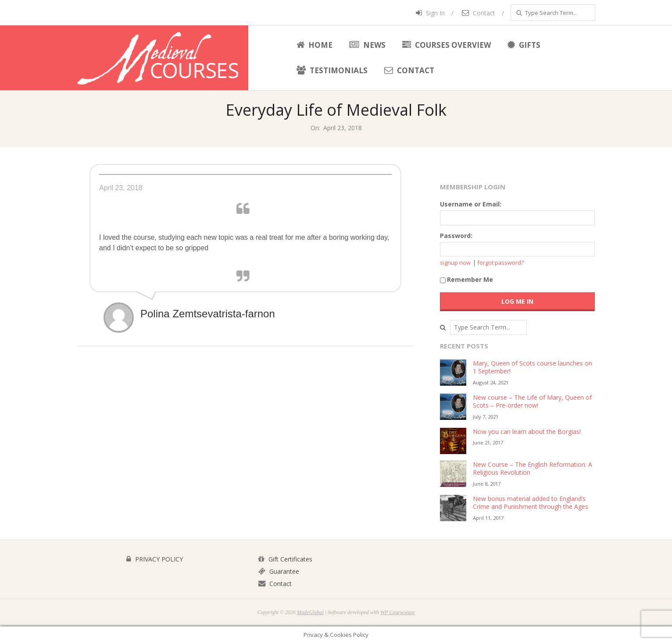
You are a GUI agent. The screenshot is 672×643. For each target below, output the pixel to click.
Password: (456, 236)
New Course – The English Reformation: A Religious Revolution (533, 469)
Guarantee (279, 571)
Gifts (524, 45)
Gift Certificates (285, 559)
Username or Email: (471, 204)
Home (315, 45)
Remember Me (466, 279)
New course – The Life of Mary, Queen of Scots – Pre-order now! (532, 401)
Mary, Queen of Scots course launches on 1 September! (533, 367)
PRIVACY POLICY (155, 559)
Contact (479, 13)
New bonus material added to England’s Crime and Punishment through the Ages (531, 503)
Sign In (430, 13)
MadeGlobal (310, 612)
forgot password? (501, 263)
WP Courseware (397, 612)
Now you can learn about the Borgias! (527, 432)
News (367, 45)
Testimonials (332, 70)
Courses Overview (447, 45)
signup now (455, 263)
